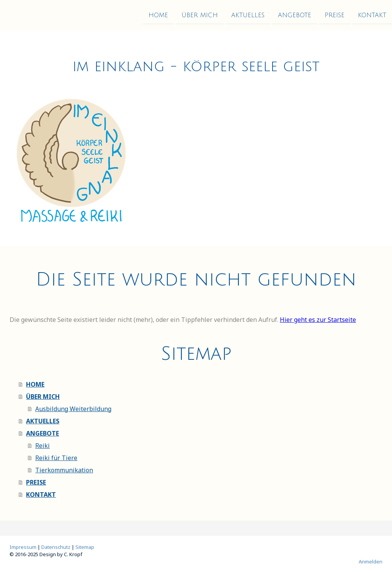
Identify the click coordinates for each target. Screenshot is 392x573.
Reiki (42, 446)
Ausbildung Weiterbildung (73, 409)
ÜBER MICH (200, 15)
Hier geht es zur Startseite (318, 320)
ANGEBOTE (295, 15)
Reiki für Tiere (56, 458)
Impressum (23, 547)
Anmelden (371, 562)
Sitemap (85, 547)
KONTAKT (372, 15)
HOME (158, 15)
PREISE (335, 15)
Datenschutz (56, 547)
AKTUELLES (248, 15)
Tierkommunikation (64, 470)
